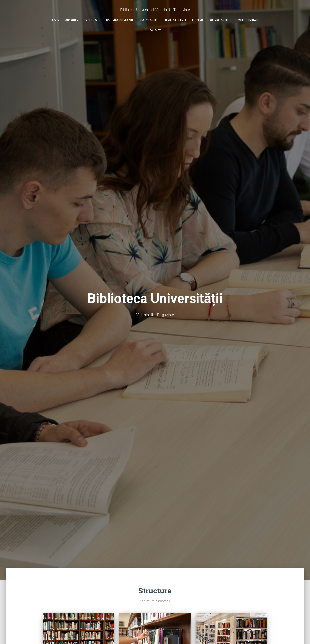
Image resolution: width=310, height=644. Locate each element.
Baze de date (92, 20)
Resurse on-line (149, 20)
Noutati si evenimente (120, 20)
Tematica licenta (176, 20)
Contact (155, 30)
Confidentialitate (247, 20)
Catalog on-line (220, 20)
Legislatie (198, 20)
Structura (72, 20)
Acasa (56, 20)
